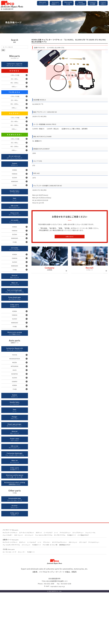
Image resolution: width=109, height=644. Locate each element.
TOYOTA (15, 388)
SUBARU (15, 418)
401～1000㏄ (15, 85)
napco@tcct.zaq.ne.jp (58, 638)
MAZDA (15, 396)
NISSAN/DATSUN (15, 392)
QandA (81, 3)
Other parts (68, 3)
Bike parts (43, 3)
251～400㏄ (15, 81)
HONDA (15, 72)
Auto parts (55, 3)
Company (93, 3)
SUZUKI (15, 118)
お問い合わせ (70, 237)
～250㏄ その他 (15, 76)
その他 (15, 199)
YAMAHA (15, 95)
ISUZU (15, 405)
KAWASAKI (15, 142)
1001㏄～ (15, 89)
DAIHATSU (15, 409)
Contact (103, 3)
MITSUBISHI (15, 401)
